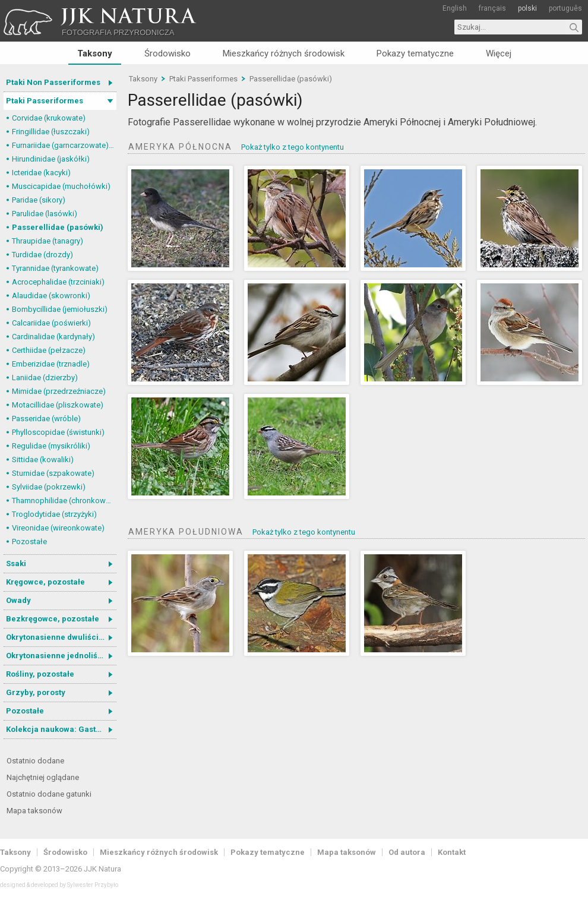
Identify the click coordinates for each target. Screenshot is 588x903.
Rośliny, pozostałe (40, 674)
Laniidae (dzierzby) (45, 378)
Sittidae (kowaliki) (43, 460)
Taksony (95, 53)
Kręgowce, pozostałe (45, 582)
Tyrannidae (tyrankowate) (55, 268)
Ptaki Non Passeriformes (53, 82)
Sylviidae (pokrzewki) (49, 487)
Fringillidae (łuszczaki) (51, 132)
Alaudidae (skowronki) (51, 296)
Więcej (499, 53)
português (565, 8)
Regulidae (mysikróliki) (51, 446)
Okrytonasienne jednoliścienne (61, 656)
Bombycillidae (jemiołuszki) (60, 309)
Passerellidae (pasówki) (58, 227)
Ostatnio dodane (35, 761)
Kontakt (452, 852)
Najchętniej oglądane (43, 777)
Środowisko (167, 53)
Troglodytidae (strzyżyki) (54, 514)
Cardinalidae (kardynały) (53, 337)
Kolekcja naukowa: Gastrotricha (61, 729)
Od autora (407, 852)
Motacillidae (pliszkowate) (58, 405)
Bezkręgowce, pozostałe (53, 619)
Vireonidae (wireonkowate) (58, 528)
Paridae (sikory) (39, 200)
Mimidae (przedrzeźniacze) (59, 391)
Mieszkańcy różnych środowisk (284, 53)
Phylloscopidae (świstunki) (58, 432)
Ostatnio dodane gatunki (49, 794)
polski (527, 8)
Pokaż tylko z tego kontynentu (293, 147)
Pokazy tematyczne (415, 53)
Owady (18, 600)
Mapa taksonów (34, 811)
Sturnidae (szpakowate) (53, 473)
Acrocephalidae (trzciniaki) (58, 282)
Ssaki (16, 563)
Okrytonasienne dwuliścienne (61, 637)
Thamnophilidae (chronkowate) (64, 501)
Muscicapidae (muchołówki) (61, 186)
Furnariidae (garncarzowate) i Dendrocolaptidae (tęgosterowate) (64, 145)
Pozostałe (29, 542)
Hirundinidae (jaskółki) (51, 159)
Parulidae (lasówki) (45, 214)
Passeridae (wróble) (46, 419)
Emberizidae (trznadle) (51, 364)
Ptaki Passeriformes (45, 101)
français (492, 8)
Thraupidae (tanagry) (48, 241)
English (455, 8)
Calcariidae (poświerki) (51, 323)
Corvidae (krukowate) (49, 118)
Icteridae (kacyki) (41, 173)
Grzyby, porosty (36, 692)
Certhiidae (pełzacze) (49, 350)
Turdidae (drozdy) (42, 255)
